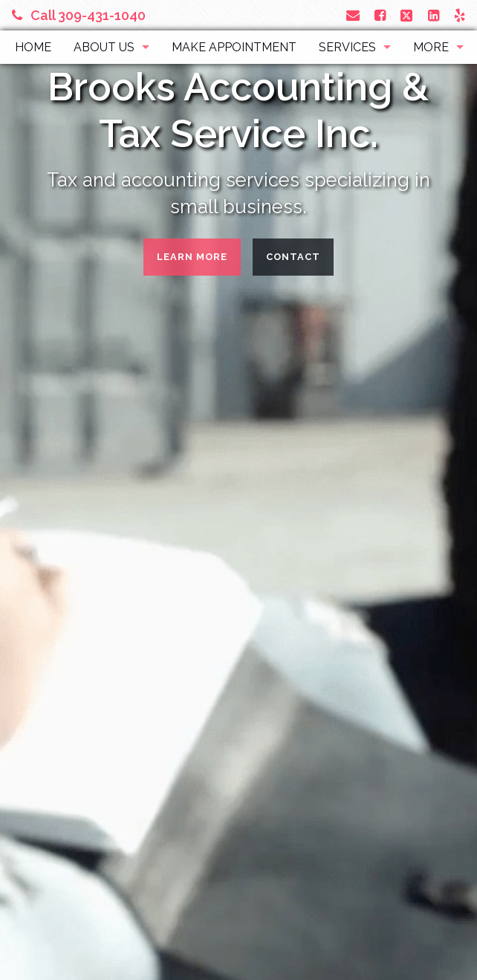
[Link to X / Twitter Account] (408, 15)
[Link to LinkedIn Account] (434, 15)
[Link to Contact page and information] (353, 15)
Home (33, 47)
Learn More (192, 257)
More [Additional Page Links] (431, 47)
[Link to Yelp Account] (460, 15)
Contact (293, 257)
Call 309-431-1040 (79, 15)
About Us (104, 47)
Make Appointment (234, 47)
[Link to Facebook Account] (380, 15)
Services (347, 47)
